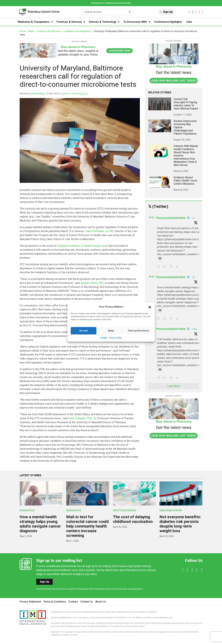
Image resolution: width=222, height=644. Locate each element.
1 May (194, 329)
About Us (101, 602)
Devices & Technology (103, 22)
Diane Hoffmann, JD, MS (99, 231)
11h (193, 218)
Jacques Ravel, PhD (92, 283)
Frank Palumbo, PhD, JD (82, 418)
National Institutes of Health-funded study (83, 246)
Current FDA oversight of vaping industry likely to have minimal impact (186, 104)
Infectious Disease (124, 510)
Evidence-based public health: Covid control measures (185, 181)
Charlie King (37, 94)
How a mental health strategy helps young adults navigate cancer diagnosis (40, 524)
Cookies (104, 338)
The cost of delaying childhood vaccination (133, 519)
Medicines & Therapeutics (34, 22)
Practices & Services (69, 22)
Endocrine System (171, 510)
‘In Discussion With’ (135, 22)
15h (193, 277)
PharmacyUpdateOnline (171, 218)
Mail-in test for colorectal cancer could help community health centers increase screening (87, 526)
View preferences (139, 331)
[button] (150, 307)
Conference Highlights (168, 22)
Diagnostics (27, 510)
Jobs (189, 22)
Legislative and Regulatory (74, 94)
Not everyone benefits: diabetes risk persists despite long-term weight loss (180, 524)
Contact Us (87, 602)
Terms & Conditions (55, 602)
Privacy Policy (116, 338)
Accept (84, 331)
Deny (111, 331)
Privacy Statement (30, 602)
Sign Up (168, 12)
